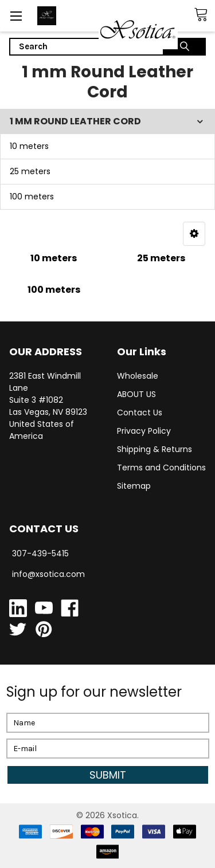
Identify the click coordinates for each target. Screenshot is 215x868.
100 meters (32, 197)
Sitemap (134, 486)
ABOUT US (136, 394)
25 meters (30, 171)
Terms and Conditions (161, 468)
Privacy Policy (144, 431)
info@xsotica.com (48, 574)
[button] (194, 234)
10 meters (29, 146)
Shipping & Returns (155, 449)
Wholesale (138, 376)
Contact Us (140, 413)
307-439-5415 (40, 553)
